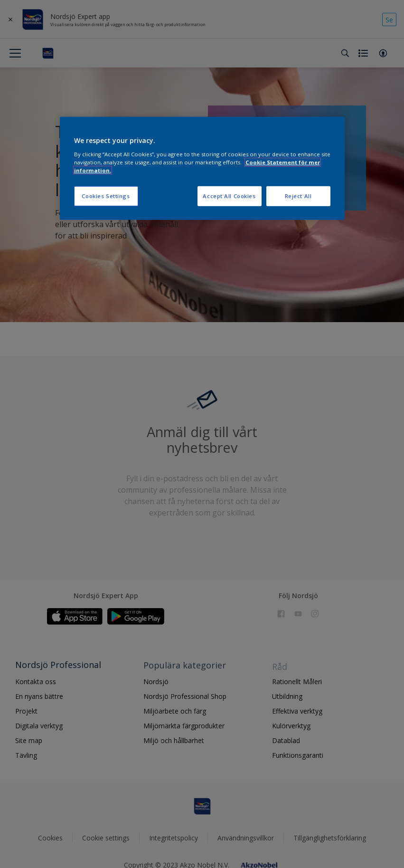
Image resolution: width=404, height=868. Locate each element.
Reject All (298, 196)
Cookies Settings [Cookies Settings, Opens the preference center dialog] (106, 196)
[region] (202, 168)
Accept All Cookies (229, 196)
